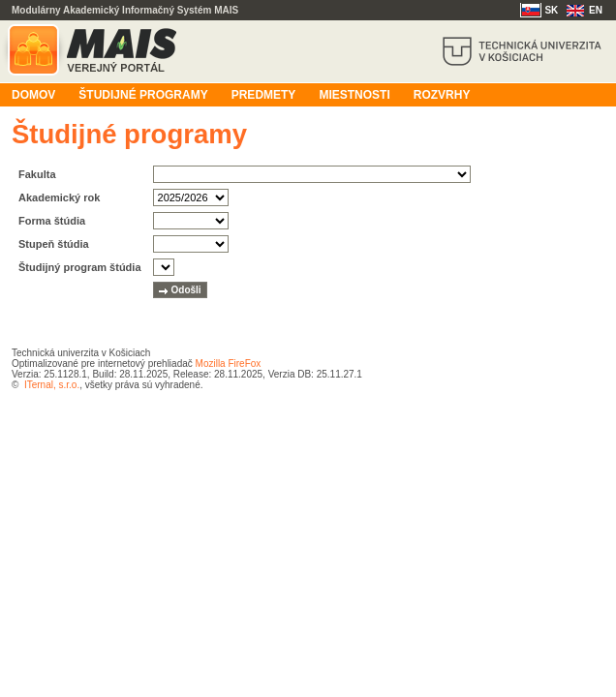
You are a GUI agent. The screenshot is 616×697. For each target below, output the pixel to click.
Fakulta (37, 174)
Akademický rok (59, 197)
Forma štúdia (52, 221)
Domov (33, 95)
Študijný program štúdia (80, 267)
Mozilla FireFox (229, 364)
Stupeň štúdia (54, 244)
